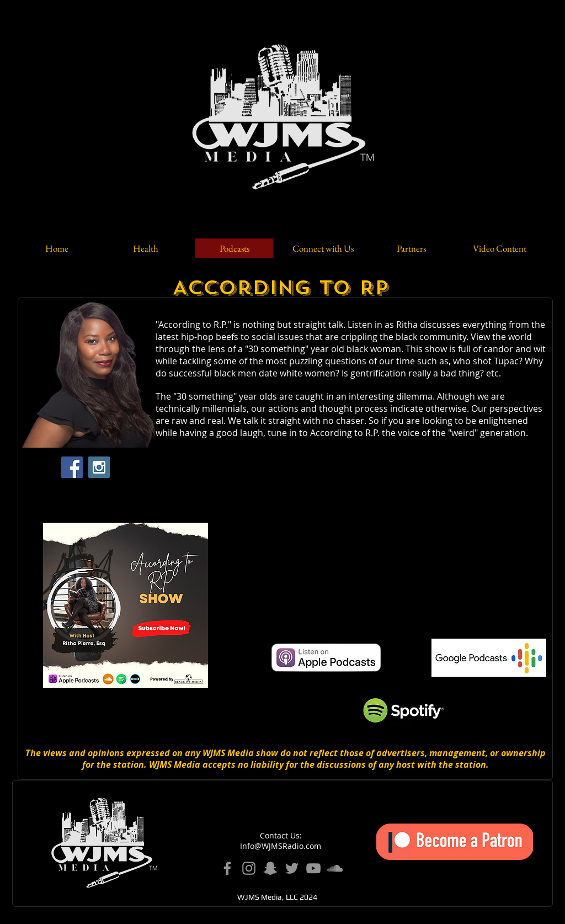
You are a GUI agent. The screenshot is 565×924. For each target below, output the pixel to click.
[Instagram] (249, 868)
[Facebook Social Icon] (72, 467)
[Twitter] (292, 868)
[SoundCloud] (335, 868)
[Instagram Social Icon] (99, 467)
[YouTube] (313, 868)
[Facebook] (227, 868)
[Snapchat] (270, 868)
